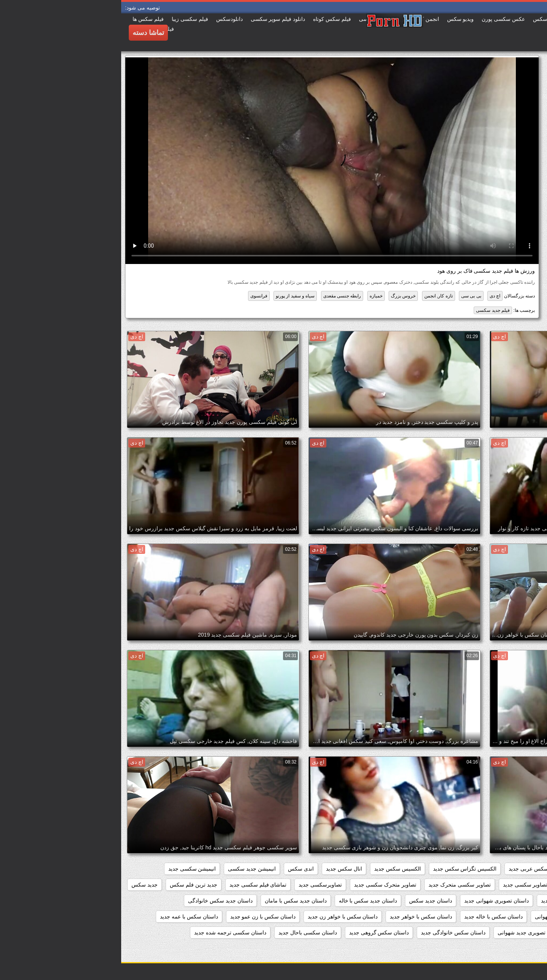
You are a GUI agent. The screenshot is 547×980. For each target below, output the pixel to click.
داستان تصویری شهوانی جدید (375, 901)
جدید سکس (23, 885)
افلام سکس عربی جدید (413, 869)
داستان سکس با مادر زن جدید (502, 933)
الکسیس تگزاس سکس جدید (344, 869)
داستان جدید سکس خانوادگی (99, 901)
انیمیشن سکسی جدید (71, 869)
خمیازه (255, 296)
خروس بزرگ (282, 296)
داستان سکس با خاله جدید (372, 917)
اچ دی (374, 296)
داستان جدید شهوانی (436, 917)
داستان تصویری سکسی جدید (452, 901)
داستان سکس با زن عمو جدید (142, 917)
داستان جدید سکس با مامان (175, 901)
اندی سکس (180, 869)
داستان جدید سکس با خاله (247, 901)
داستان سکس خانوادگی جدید (332, 933)
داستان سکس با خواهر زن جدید (221, 917)
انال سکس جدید (223, 869)
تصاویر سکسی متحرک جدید (338, 885)
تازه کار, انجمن (317, 296)
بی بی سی (350, 296)
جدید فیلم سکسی (515, 901)
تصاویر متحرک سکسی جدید (264, 885)
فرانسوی (138, 296)
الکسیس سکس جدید (276, 869)
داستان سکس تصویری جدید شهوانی (417, 933)
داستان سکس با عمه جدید (68, 917)
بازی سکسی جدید (515, 885)
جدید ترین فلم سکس (72, 885)
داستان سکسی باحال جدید (187, 933)
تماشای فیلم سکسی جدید (137, 885)
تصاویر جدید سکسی (461, 885)
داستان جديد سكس (309, 901)
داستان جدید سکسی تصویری (503, 917)
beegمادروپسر (519, 869)
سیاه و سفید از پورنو (174, 296)
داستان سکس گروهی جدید (258, 933)
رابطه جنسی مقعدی (221, 296)
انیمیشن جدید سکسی (131, 869)
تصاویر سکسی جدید (404, 885)
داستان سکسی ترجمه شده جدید (109, 933)
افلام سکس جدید (471, 869)
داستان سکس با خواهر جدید (300, 917)
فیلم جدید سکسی (372, 310)
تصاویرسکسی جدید (199, 885)
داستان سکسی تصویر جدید (505, 948)
